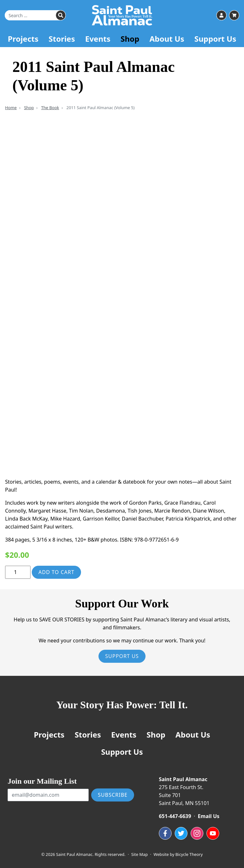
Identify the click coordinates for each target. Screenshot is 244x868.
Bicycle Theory (189, 854)
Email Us (209, 816)
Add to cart (56, 572)
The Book (50, 108)
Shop (130, 39)
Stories (62, 39)
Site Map (139, 854)
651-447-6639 (175, 816)
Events (98, 39)
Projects (23, 39)
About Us (167, 39)
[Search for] (35, 15)
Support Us (215, 39)
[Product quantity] (18, 572)
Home (11, 108)
